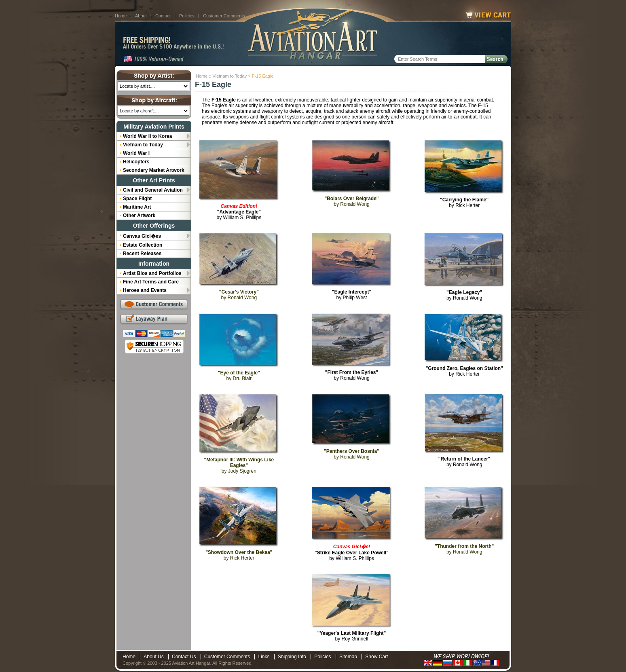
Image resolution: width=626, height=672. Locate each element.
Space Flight (137, 199)
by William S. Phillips (239, 212)
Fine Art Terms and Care (151, 282)
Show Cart (376, 657)
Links (264, 657)
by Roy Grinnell (352, 636)
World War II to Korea (147, 136)
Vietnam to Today (230, 76)
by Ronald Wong (464, 295)
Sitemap (348, 657)
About (141, 16)
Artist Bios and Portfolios (152, 273)
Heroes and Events (145, 290)
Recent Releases (142, 254)
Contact (163, 16)
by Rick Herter (464, 203)
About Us (153, 657)
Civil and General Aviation (153, 190)
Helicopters (136, 162)
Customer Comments (224, 16)
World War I (136, 153)
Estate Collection (143, 245)
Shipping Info (292, 657)
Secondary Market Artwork (154, 170)
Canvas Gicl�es (142, 236)
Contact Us (184, 657)
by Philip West (352, 295)
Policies (187, 16)
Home (121, 16)
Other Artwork (139, 216)
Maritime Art (137, 207)
